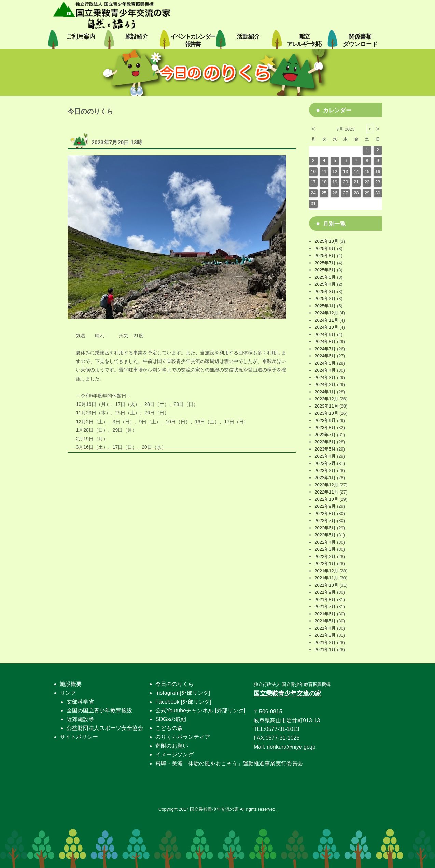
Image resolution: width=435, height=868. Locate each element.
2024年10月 (326, 327)
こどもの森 (169, 728)
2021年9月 (325, 592)
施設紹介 (137, 37)
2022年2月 (325, 556)
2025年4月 (325, 284)
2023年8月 (325, 428)
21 (356, 182)
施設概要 (71, 684)
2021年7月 (325, 607)
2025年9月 (325, 248)
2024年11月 (326, 320)
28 (356, 193)
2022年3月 (325, 549)
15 (367, 171)
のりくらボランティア (183, 737)
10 (313, 171)
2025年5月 (325, 277)
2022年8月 (325, 513)
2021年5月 (325, 621)
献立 (304, 40)
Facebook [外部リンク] (183, 702)
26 (335, 193)
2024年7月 (325, 349)
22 (367, 182)
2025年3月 (325, 291)
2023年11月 (326, 406)
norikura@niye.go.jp (291, 747)
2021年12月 (326, 571)
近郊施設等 (80, 719)
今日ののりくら (174, 684)
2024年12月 (326, 313)
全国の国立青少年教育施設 (99, 711)
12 (335, 171)
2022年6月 (325, 528)
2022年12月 (326, 485)
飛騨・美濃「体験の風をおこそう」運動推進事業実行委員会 (229, 763)
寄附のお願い (172, 746)
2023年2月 (325, 470)
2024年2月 (325, 385)
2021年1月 (325, 650)
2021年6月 (325, 614)
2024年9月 (325, 334)
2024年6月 (325, 356)
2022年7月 (325, 521)
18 (324, 182)
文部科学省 (80, 702)
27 (346, 193)
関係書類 (360, 40)
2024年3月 (325, 377)
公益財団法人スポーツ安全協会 (105, 728)
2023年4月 (325, 456)
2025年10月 (326, 241)
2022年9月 (325, 506)
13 (346, 171)
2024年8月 (325, 342)
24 (313, 193)
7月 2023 (346, 129)
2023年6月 (325, 442)
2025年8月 (325, 256)
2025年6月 (325, 270)
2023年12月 (326, 399)
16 (378, 171)
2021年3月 (325, 635)
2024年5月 (325, 363)
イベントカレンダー (193, 40)
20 (346, 182)
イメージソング (174, 755)
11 (324, 171)
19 (335, 182)
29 (367, 193)
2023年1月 (325, 478)
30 (378, 193)
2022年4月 (325, 542)
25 (324, 193)
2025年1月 (325, 306)
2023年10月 (326, 413)
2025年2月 (325, 299)
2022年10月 (326, 499)
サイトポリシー (79, 737)
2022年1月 (325, 564)
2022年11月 (326, 492)
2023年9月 (325, 420)
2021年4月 (325, 628)
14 (356, 171)
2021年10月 (326, 585)
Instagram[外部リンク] (183, 693)
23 (378, 182)
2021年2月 (325, 642)
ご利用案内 (81, 37)
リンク (68, 693)
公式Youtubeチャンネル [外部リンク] (200, 711)
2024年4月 (325, 370)
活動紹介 (248, 37)
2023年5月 (325, 449)
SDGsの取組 (171, 719)
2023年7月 (325, 435)
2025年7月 (325, 263)
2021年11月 (326, 578)
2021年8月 (325, 599)
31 (313, 203)
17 (313, 182)
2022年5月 (325, 535)
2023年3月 (325, 463)
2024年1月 (325, 392)
